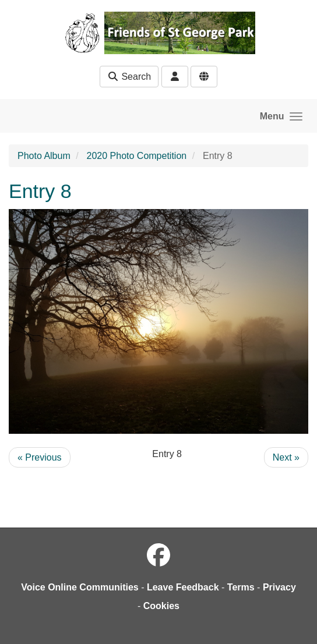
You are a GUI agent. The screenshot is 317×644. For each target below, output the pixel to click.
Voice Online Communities (80, 587)
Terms (241, 587)
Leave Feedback (183, 587)
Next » (286, 457)
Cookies (161, 606)
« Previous (40, 457)
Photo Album (44, 156)
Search (129, 77)
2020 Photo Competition (137, 156)
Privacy (279, 587)
